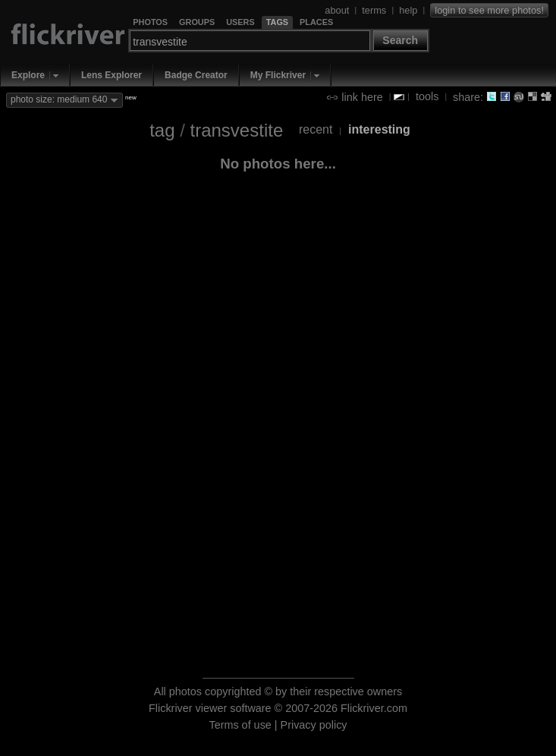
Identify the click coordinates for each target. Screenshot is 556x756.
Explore (28, 75)
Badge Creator (196, 75)
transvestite (237, 130)
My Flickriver (278, 75)
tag (162, 130)
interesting (379, 129)
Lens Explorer (112, 75)
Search (400, 40)
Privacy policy (314, 725)
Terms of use (240, 725)
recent (316, 129)
